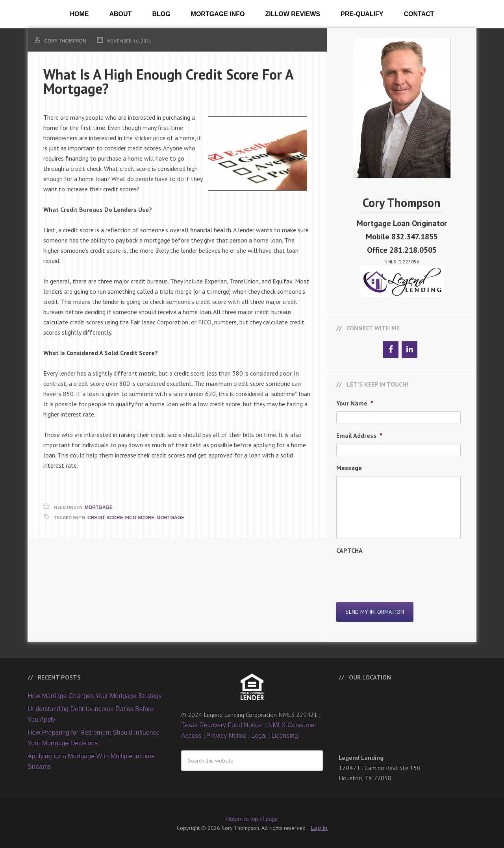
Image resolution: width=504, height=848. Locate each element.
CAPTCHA (349, 550)
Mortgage (99, 507)
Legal (259, 736)
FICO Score (140, 518)
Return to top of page (252, 819)
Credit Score (105, 518)
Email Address (359, 435)
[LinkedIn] (409, 350)
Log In (319, 828)
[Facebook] (391, 350)
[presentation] (396, 574)
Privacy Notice (226, 736)
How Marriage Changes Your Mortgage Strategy (95, 696)
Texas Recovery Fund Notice (222, 725)
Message (349, 468)
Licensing (285, 736)
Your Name (355, 403)
